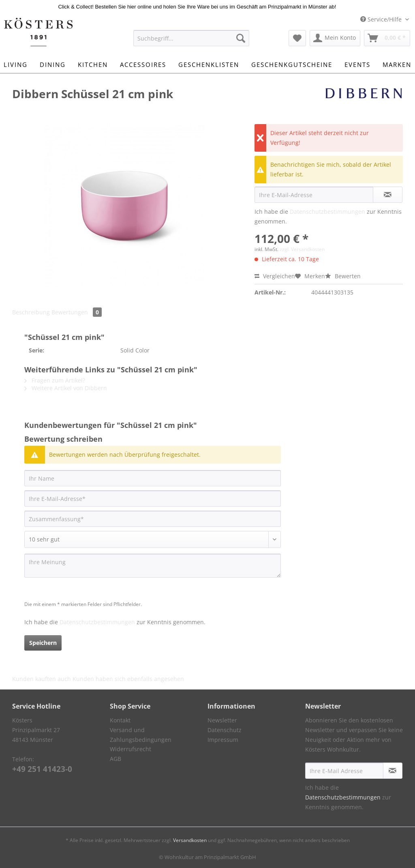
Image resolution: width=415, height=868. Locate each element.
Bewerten (343, 276)
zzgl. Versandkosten (302, 249)
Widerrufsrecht (130, 749)
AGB (116, 759)
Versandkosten (190, 840)
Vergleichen (275, 276)
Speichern (43, 643)
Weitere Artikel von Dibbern (66, 388)
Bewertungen (77, 312)
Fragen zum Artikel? (55, 380)
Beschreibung (31, 312)
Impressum (223, 740)
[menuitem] (191, 42)
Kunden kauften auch (42, 679)
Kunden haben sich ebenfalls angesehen (128, 679)
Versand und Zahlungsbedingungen (141, 735)
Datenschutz (225, 730)
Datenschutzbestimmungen (327, 212)
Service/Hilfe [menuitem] (382, 19)
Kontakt (120, 720)
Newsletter (222, 720)
